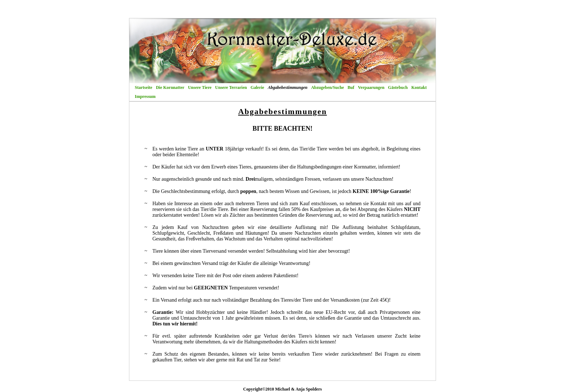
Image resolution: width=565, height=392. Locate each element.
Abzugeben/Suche (327, 87)
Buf (351, 87)
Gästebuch (398, 87)
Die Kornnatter (170, 87)
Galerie (257, 87)
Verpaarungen (371, 87)
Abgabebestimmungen (288, 87)
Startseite (144, 87)
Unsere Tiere (200, 87)
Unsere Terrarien (231, 87)
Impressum (145, 96)
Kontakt (419, 87)
